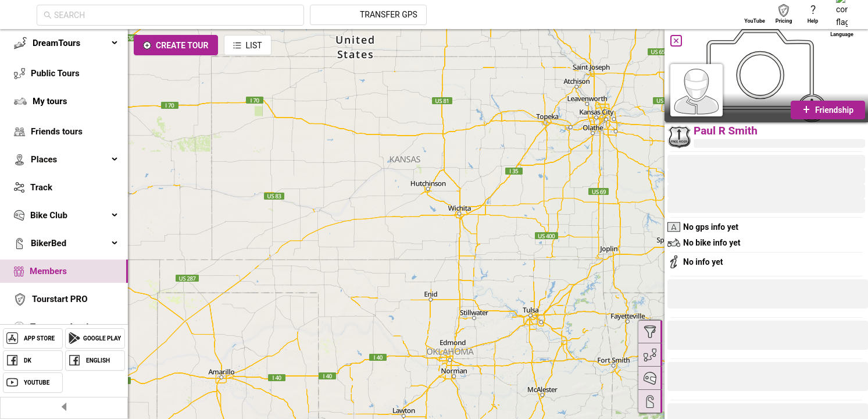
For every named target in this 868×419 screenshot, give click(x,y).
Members (48, 271)
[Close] (676, 41)
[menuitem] (64, 43)
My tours (50, 101)
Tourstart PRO (60, 299)
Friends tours (57, 132)
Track (41, 187)
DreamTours (76, 43)
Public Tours (55, 73)
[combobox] (280, 15)
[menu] (64, 199)
